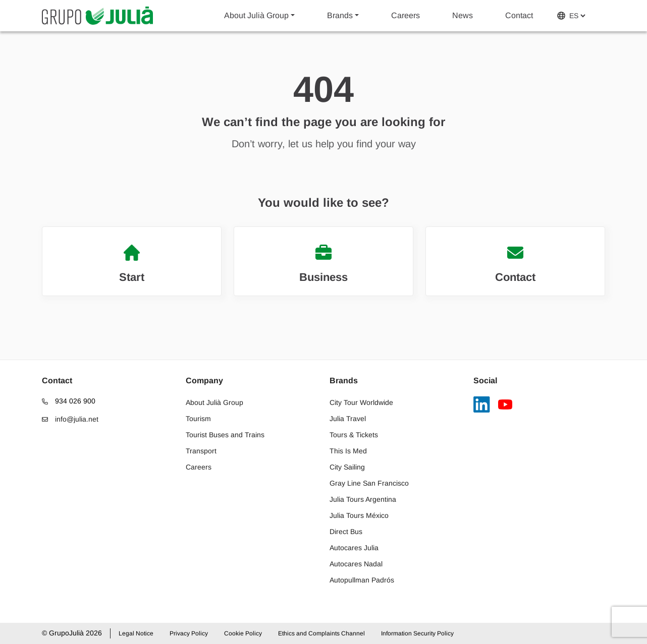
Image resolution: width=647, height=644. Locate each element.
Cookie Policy (243, 633)
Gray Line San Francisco (369, 483)
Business (323, 264)
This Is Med (348, 451)
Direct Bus (346, 532)
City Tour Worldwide (361, 402)
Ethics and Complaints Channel (321, 633)
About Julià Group (256, 15)
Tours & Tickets (354, 435)
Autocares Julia (354, 548)
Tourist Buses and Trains (225, 435)
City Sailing (347, 467)
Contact (519, 15)
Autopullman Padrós (362, 580)
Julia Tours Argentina (363, 499)
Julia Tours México (359, 515)
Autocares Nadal (356, 564)
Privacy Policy (189, 633)
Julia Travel (348, 419)
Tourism (198, 419)
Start (132, 264)
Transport (201, 451)
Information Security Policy (417, 633)
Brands (340, 15)
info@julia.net (70, 419)
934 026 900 (69, 401)
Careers (406, 15)
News (463, 15)
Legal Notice (136, 633)
